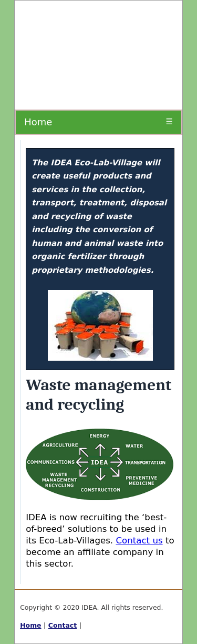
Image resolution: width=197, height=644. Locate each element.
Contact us (139, 541)
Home (38, 122)
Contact (63, 625)
